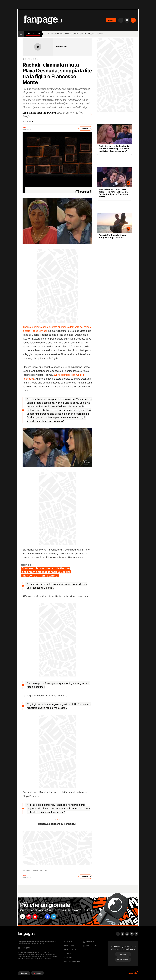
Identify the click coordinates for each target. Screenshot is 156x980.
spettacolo (33, 33)
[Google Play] (37, 973)
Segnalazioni (69, 946)
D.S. (32, 121)
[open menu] (21, 34)
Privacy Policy (70, 949)
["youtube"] (37, 917)
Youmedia (68, 942)
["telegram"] (57, 917)
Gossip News (27, 870)
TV (48, 34)
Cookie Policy (70, 953)
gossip (100, 34)
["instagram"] (30, 917)
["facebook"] (50, 917)
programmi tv (57, 34)
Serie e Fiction (72, 34)
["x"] (43, 917)
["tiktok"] (23, 917)
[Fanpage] (26, 934)
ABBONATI (111, 20)
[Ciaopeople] (132, 974)
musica (91, 34)
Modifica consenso (72, 961)
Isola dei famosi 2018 (40, 870)
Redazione (68, 957)
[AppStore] (24, 973)
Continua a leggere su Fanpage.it (57, 824)
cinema (83, 34)
